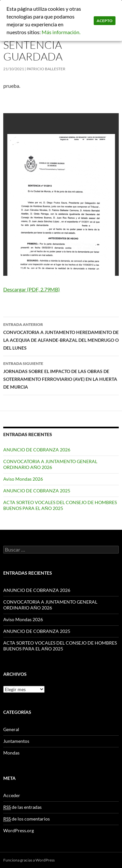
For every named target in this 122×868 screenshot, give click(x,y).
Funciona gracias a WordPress (29, 860)
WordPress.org (19, 830)
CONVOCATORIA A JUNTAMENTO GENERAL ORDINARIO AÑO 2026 (50, 464)
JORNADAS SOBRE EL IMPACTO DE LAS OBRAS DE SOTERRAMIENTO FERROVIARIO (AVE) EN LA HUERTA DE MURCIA (61, 375)
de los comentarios (27, 819)
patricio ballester (46, 69)
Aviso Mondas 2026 (23, 479)
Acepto (105, 21)
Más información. (61, 32)
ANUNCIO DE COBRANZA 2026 (37, 450)
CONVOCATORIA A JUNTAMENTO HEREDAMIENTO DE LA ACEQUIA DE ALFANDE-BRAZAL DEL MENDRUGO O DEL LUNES (61, 336)
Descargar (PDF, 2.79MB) (32, 289)
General (11, 729)
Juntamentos (16, 741)
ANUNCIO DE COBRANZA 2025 (37, 491)
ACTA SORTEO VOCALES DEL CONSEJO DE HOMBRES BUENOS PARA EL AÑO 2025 (60, 505)
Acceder (12, 795)
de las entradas (22, 807)
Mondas (11, 753)
